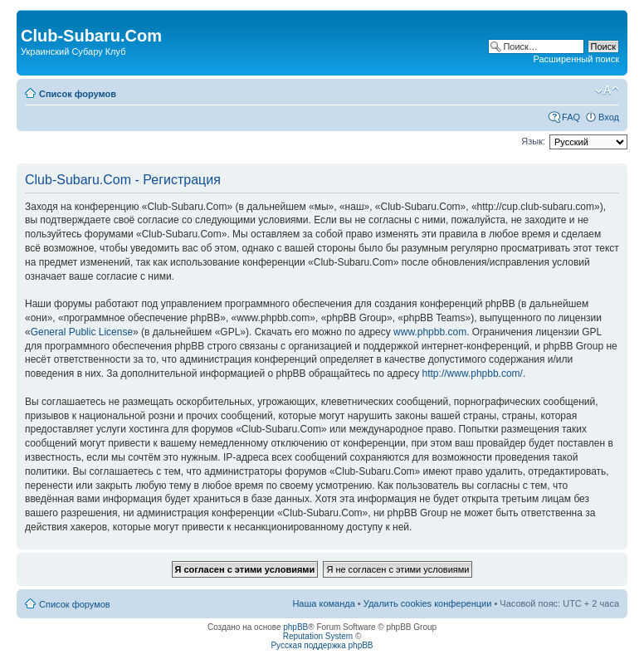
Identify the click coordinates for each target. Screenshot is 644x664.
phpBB (295, 627)
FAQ (571, 117)
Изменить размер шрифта (607, 90)
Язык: (533, 141)
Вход (609, 117)
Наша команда (323, 603)
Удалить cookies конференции (428, 603)
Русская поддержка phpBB (322, 645)
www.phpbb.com (430, 332)
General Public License (82, 332)
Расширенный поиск (576, 59)
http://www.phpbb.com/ (473, 373)
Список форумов (78, 94)
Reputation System (318, 636)
